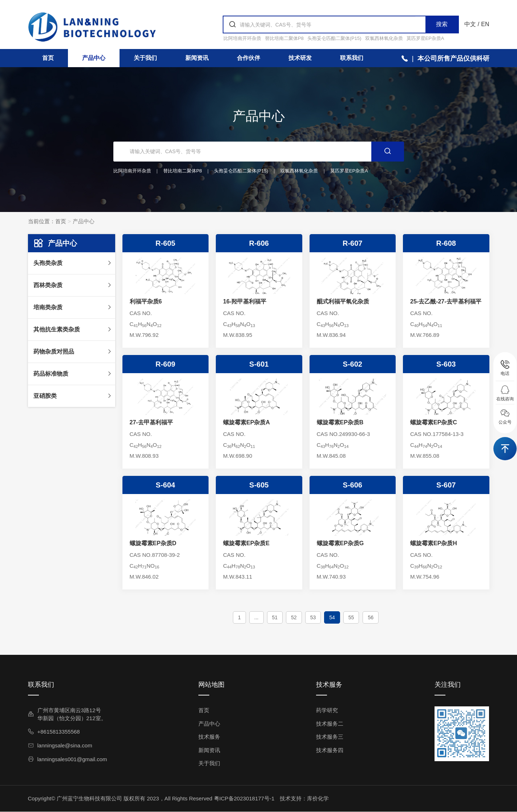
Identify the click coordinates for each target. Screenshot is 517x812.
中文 (470, 24)
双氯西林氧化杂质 (384, 38)
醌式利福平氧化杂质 (343, 301)
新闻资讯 (197, 58)
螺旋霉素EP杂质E (246, 543)
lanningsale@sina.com (60, 745)
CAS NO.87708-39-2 (155, 555)
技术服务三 (330, 737)
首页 (48, 58)
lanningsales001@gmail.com (68, 759)
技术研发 (300, 58)
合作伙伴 (249, 58)
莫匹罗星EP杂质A (425, 38)
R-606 (259, 243)
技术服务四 (330, 750)
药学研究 (327, 710)
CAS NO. (141, 313)
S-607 (446, 485)
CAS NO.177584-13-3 (437, 434)
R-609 (165, 364)
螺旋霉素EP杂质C (434, 422)
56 (371, 617)
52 (294, 617)
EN (485, 24)
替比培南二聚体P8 (284, 38)
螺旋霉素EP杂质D (153, 543)
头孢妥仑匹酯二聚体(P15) (334, 38)
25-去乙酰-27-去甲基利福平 (446, 301)
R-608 (446, 243)
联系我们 (352, 58)
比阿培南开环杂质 (242, 38)
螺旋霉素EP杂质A (247, 422)
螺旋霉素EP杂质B (340, 422)
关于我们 (145, 58)
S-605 (259, 485)
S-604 (165, 485)
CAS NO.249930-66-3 (344, 434)
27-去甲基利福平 (151, 422)
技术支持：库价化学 (304, 798)
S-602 (353, 364)
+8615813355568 (54, 732)
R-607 (352, 243)
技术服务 (209, 737)
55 (351, 617)
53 (313, 617)
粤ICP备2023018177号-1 (244, 798)
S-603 (446, 364)
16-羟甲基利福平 (245, 301)
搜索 (442, 24)
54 (332, 617)
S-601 (259, 364)
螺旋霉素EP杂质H (434, 543)
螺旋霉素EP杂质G (340, 543)
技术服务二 (330, 724)
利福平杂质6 (146, 301)
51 (275, 617)
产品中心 (94, 58)
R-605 (165, 243)
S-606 (353, 485)
